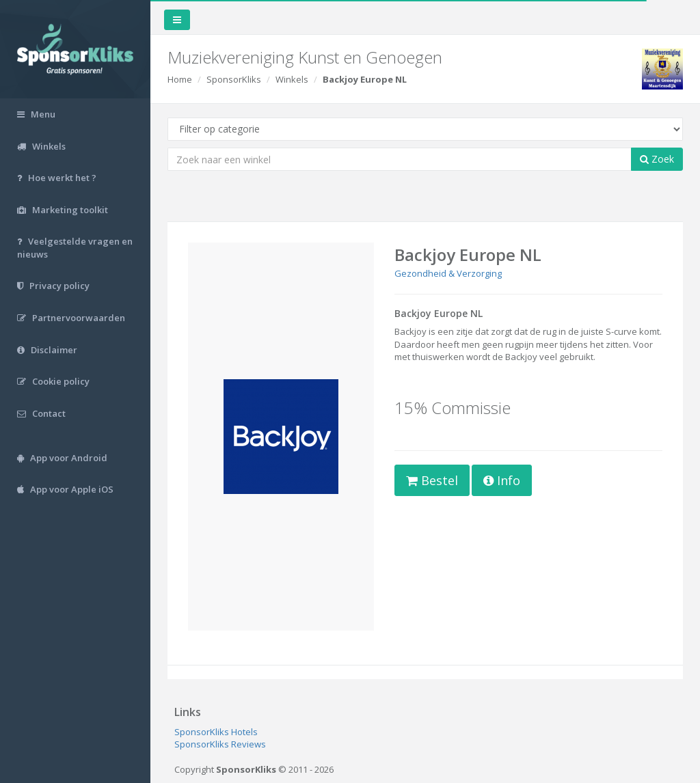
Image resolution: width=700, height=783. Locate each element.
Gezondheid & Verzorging (448, 273)
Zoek (657, 159)
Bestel (432, 480)
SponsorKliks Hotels (216, 732)
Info (502, 480)
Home (180, 79)
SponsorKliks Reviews (220, 744)
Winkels (292, 79)
